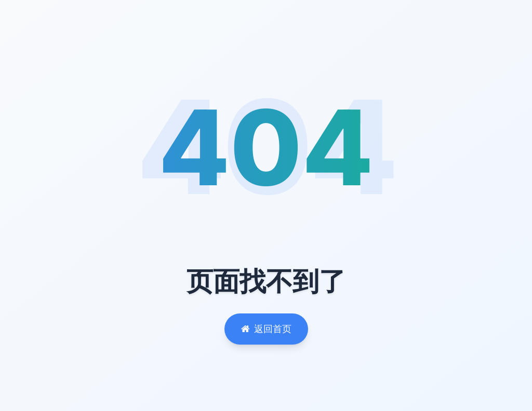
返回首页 (266, 329)
